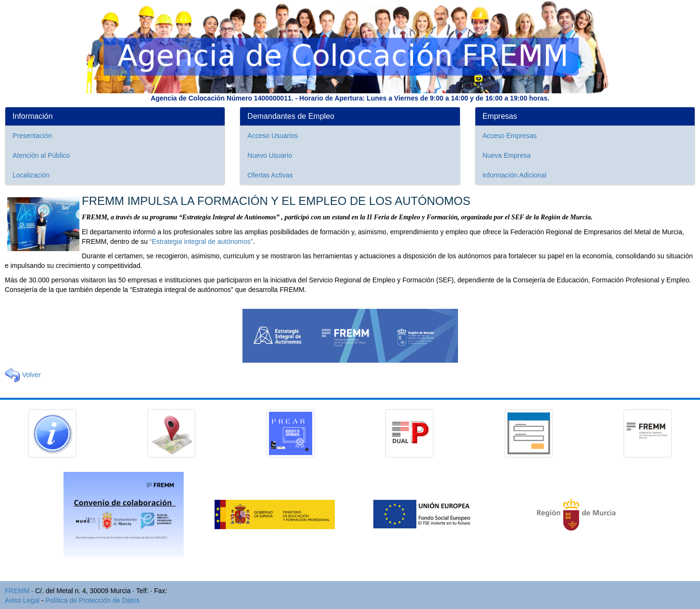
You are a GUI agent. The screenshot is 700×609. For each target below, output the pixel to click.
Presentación (32, 136)
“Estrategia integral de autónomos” (201, 241)
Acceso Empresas (510, 136)
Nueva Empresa (507, 155)
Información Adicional (515, 175)
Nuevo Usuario (270, 155)
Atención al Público (41, 155)
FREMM (17, 591)
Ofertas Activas (270, 175)
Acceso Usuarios (273, 136)
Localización (31, 175)
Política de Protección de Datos (93, 600)
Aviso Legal (22, 600)
